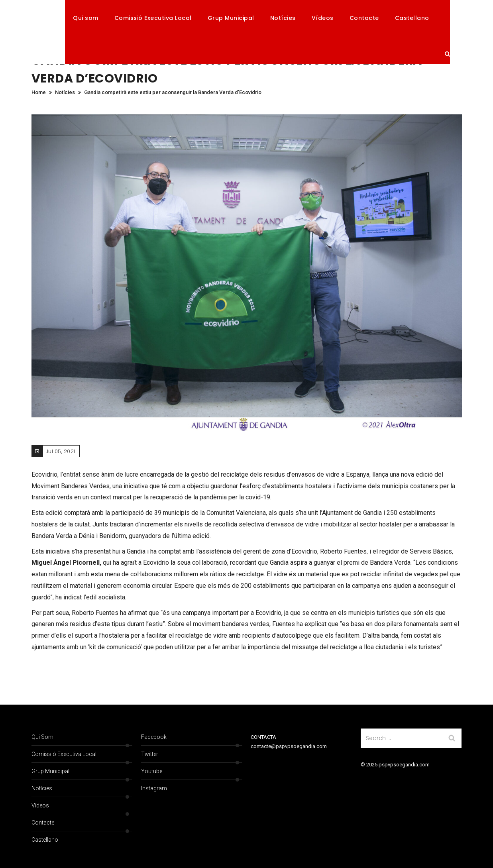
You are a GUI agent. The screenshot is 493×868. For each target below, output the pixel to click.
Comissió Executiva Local (153, 18)
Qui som (86, 18)
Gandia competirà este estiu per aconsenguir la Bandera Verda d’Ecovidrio (173, 92)
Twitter (150, 754)
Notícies (283, 18)
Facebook (154, 737)
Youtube (152, 771)
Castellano (412, 18)
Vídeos (323, 18)
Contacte (364, 18)
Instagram (154, 788)
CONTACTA (263, 737)
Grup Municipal (231, 18)
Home (39, 92)
